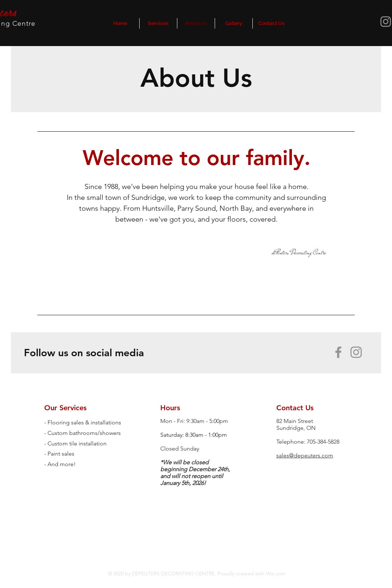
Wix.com (275, 573)
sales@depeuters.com (305, 455)
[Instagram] (356, 352)
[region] (196, 223)
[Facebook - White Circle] (166, 550)
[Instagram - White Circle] (180, 550)
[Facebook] (338, 352)
